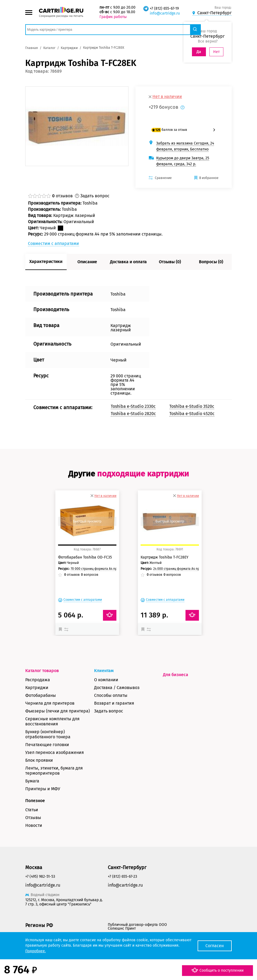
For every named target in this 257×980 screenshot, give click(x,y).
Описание (87, 262)
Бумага (32, 781)
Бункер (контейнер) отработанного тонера (48, 734)
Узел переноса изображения (55, 752)
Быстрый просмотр (87, 521)
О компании (106, 680)
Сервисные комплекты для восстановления (52, 721)
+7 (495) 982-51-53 (40, 877)
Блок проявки (39, 760)
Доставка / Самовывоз (117, 688)
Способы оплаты (111, 695)
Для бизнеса (176, 675)
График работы (113, 17)
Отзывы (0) (170, 262)
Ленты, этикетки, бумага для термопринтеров (54, 771)
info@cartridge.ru (165, 13)
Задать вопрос (109, 711)
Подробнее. (35, 951)
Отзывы (33, 818)
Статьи (32, 810)
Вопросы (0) (211, 262)
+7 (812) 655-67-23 (122, 877)
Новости (34, 825)
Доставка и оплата (128, 262)
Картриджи (37, 688)
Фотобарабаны (41, 695)
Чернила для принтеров (50, 703)
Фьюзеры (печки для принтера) (58, 711)
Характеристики (46, 261)
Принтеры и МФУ (43, 789)
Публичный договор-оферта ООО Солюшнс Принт (137, 927)
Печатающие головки (47, 745)
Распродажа (38, 680)
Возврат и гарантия (114, 703)
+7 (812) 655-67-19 (164, 8)
